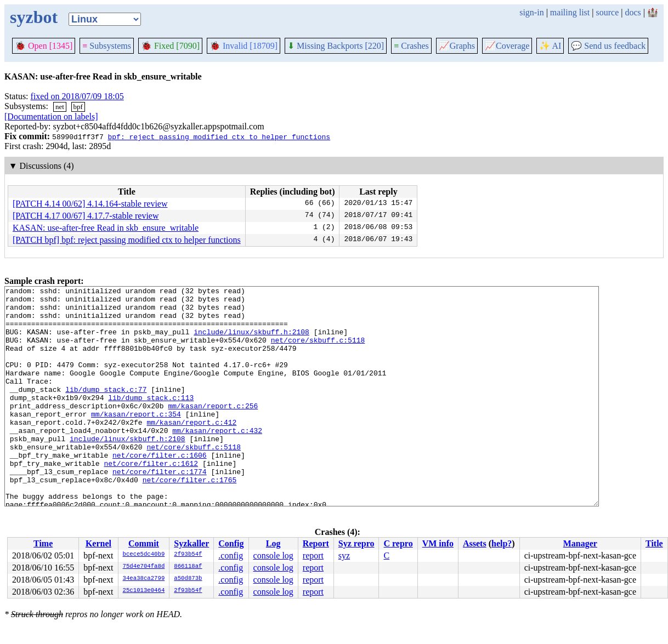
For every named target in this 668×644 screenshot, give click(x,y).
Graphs (457, 46)
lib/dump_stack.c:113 (151, 420)
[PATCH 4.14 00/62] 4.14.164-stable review (90, 204)
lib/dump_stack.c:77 (106, 411)
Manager (580, 543)
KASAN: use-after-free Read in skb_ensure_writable (106, 228)
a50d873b (188, 579)
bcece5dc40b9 (144, 555)
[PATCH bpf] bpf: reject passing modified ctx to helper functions (127, 240)
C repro (398, 543)
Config (231, 543)
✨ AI (550, 46)
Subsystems (107, 46)
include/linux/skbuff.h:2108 (251, 341)
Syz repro (356, 543)
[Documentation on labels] (51, 116)
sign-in (531, 12)
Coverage (507, 46)
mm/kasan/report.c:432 (217, 460)
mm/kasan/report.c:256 (213, 430)
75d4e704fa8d (144, 567)
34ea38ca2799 (144, 579)
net (60, 107)
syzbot (34, 17)
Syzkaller (191, 543)
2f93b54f (188, 555)
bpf (78, 107)
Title (654, 543)
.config (231, 555)
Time (43, 543)
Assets (475, 543)
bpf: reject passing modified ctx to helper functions (219, 136)
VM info (438, 543)
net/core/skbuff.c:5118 (318, 351)
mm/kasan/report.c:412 (191, 450)
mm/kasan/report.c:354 (136, 440)
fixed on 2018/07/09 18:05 (77, 96)
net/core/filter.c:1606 (160, 489)
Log (273, 543)
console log (273, 555)
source (608, 12)
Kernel (98, 543)
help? (502, 543)
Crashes (411, 46)
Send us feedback (608, 46)
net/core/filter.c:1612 (151, 499)
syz (344, 555)
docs (633, 12)
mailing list (570, 12)
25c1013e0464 (144, 591)
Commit (144, 543)
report (313, 555)
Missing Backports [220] (336, 46)
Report (316, 543)
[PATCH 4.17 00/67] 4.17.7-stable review (86, 216)
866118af (188, 567)
